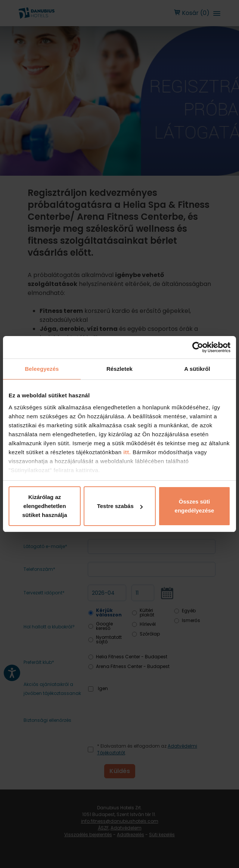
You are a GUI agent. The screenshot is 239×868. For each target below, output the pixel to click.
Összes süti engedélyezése (195, 506)
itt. (126, 452)
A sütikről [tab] (197, 369)
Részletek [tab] (119, 369)
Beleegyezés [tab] (42, 369)
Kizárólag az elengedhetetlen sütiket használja (44, 506)
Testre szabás (120, 506)
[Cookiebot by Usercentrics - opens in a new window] (198, 347)
